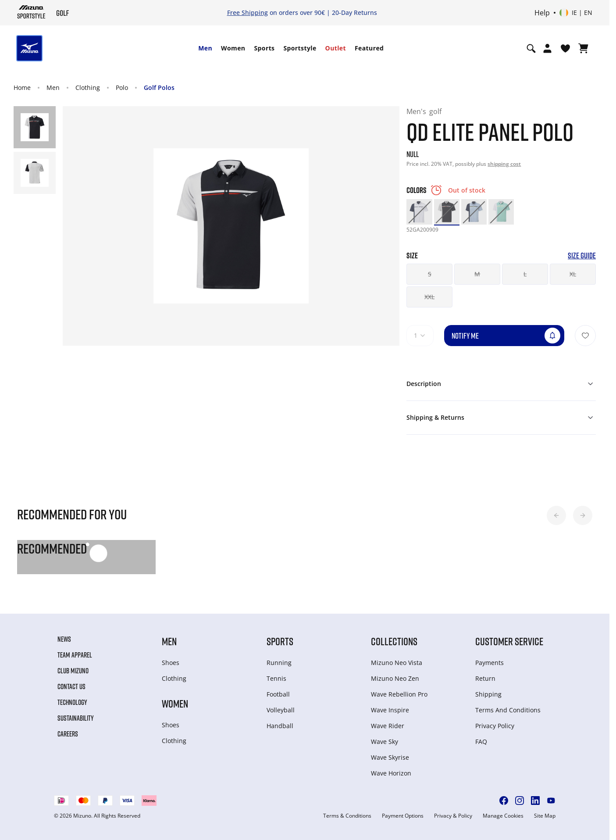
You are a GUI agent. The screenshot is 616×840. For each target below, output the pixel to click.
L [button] (525, 274)
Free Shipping (247, 13)
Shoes (171, 663)
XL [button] (573, 274)
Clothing (88, 88)
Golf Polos (159, 88)
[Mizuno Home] (31, 12)
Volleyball (281, 710)
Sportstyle (300, 48)
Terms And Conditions (508, 710)
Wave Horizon (391, 773)
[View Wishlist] (565, 48)
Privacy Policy (495, 726)
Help (542, 13)
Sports (264, 48)
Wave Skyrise (390, 757)
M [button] (477, 274)
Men (205, 48)
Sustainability (76, 718)
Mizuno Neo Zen (395, 678)
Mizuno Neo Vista (397, 663)
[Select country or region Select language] (576, 13)
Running (279, 663)
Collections (394, 641)
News (64, 639)
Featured (369, 48)
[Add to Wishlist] (585, 336)
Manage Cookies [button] (503, 816)
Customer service (509, 641)
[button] (556, 515)
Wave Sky (385, 742)
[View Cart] (583, 48)
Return (485, 678)
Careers (68, 734)
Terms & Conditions (347, 816)
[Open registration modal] (547, 48)
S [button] (430, 274)
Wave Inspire (390, 710)
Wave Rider (388, 726)
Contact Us (71, 686)
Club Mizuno (73, 671)
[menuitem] (205, 48)
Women (233, 48)
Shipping (488, 694)
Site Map (545, 816)
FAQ (481, 742)
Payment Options (403, 816)
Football (278, 694)
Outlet (336, 48)
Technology (72, 702)
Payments (490, 663)
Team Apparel (75, 655)
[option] (419, 212)
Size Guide (582, 256)
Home (22, 88)
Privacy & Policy (453, 816)
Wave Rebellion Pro (399, 694)
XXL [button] (429, 297)
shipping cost (504, 164)
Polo (122, 88)
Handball (280, 726)
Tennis (276, 678)
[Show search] (531, 48)
